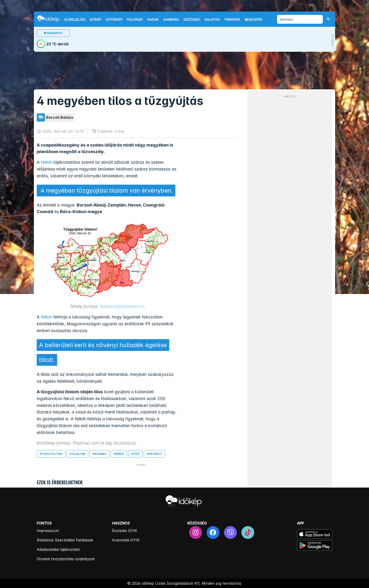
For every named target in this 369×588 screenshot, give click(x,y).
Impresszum (48, 531)
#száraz (100, 454)
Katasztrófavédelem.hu (123, 306)
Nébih (46, 162)
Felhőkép (135, 20)
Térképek (232, 20)
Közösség (192, 20)
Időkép (96, 20)
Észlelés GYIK (125, 531)
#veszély (154, 454)
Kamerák (171, 20)
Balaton (212, 20)
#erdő (119, 454)
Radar (153, 20)
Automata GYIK (126, 540)
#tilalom (77, 454)
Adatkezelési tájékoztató (58, 549)
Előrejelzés (75, 20)
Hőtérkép (114, 20)
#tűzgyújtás (51, 454)
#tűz (135, 454)
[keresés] (300, 19)
